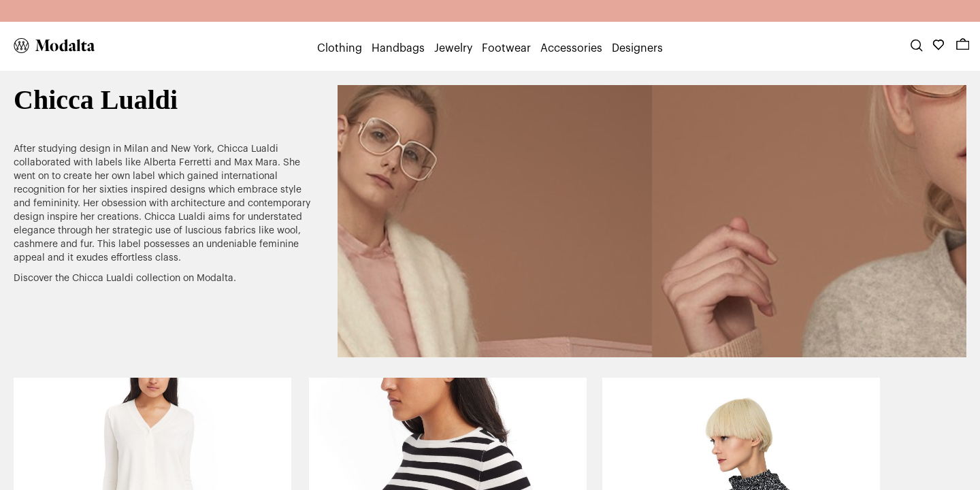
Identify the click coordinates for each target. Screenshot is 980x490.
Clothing (340, 48)
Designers (637, 48)
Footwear (506, 48)
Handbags (398, 48)
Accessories (571, 48)
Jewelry (453, 48)
